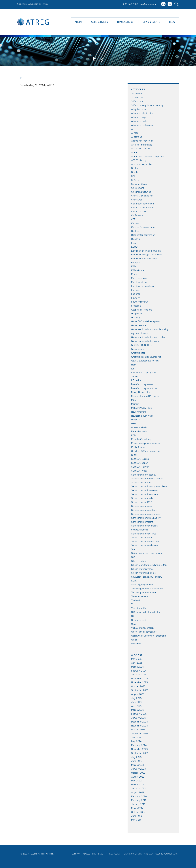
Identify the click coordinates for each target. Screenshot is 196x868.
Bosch (134, 172)
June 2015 (137, 816)
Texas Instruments (140, 596)
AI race (135, 133)
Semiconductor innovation (145, 490)
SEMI (134, 455)
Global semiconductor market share (149, 337)
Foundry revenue (140, 302)
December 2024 (139, 722)
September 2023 (140, 753)
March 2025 (138, 710)
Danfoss (135, 231)
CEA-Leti (136, 180)
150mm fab (137, 93)
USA (134, 624)
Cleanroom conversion (142, 204)
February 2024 (139, 745)
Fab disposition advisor (143, 286)
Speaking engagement (142, 584)
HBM (134, 365)
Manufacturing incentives (144, 388)
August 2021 (138, 792)
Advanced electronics (142, 113)
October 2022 (138, 773)
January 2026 (139, 674)
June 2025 (137, 702)
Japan (134, 376)
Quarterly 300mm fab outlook (146, 451)
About (78, 22)
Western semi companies (144, 632)
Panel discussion (140, 431)
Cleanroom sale (139, 211)
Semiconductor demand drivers (147, 478)
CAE (133, 176)
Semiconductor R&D (142, 502)
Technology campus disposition (147, 588)
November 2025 (139, 682)
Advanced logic (139, 117)
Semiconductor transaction (145, 541)
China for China (139, 184)
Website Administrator (167, 854)
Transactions (125, 22)
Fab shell (136, 294)
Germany (136, 317)
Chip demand (138, 188)
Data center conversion (143, 235)
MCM (134, 400)
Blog (172, 22)
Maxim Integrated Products (145, 396)
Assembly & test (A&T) (143, 148)
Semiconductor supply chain (146, 514)
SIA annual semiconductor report (148, 553)
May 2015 (136, 820)
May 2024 (136, 741)
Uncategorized (139, 620)
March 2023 (137, 765)
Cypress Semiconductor (143, 227)
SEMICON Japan (140, 463)
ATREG (135, 152)
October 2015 (138, 812)
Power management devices (146, 443)
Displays (135, 239)
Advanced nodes (140, 121)
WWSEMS (136, 643)
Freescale (136, 306)
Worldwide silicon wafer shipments (149, 636)
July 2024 (136, 737)
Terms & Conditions (132, 854)
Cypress (135, 223)
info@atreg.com (148, 4)
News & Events (151, 22)
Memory (135, 404)
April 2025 (137, 706)
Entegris (135, 262)
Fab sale (135, 290)
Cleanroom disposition (142, 207)
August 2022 (138, 777)
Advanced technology (142, 125)
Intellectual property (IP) (143, 372)
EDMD (134, 247)
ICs (133, 369)
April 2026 (137, 663)
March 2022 (138, 785)
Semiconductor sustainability (146, 518)
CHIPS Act (137, 200)
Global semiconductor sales (145, 341)
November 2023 (139, 749)
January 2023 (138, 769)
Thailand (136, 600)
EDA (133, 243)
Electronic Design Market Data (147, 254)
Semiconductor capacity (144, 475)
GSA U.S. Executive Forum (145, 361)
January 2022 (139, 788)
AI (132, 129)
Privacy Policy (113, 854)
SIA (133, 549)
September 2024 (140, 733)
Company (76, 854)
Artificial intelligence (142, 145)
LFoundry (136, 380)
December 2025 (139, 678)
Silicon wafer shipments (143, 573)
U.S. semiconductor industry (146, 612)
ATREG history (139, 160)
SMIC (134, 581)
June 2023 (137, 761)
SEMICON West (139, 471)
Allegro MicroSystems (142, 141)
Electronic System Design (144, 258)
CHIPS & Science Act (142, 196)
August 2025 (138, 694)
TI (132, 604)
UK (133, 616)
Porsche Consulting (141, 439)
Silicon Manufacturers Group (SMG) (149, 565)
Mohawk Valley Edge (141, 408)
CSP (133, 219)
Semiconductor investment (145, 494)
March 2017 (137, 808)
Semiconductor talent (142, 522)
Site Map (149, 854)
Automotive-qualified (142, 164)
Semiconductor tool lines (144, 534)
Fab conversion (139, 278)
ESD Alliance (138, 270)
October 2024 (138, 729)
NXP (134, 423)
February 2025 (139, 714)
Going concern (139, 349)
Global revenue (139, 325)
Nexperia (136, 419)
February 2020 (139, 796)
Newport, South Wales (142, 416)
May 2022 (136, 781)
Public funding (138, 447)
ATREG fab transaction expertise (148, 156)
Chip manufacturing (141, 192)
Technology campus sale (143, 592)
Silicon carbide (139, 561)
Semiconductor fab (141, 482)
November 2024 (139, 726)
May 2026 (136, 659)
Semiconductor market (143, 498)
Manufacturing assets (142, 384)
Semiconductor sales (142, 506)
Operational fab (139, 427)
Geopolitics (137, 313)
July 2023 (136, 757)
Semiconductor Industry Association (150, 486)
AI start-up (137, 137)
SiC (133, 557)
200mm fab (137, 97)
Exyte (134, 274)
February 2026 (139, 671)
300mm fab (137, 101)
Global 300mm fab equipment (146, 321)
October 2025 (138, 686)
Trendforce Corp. (140, 608)
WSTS (134, 640)
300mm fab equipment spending (147, 105)
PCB (133, 435)
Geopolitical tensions (142, 310)
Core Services (100, 22)
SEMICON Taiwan (140, 467)
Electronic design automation (146, 251)
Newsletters (89, 854)
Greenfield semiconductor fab (146, 357)
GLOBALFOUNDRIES (142, 345)
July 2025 (136, 698)
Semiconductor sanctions (144, 510)
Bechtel (135, 168)
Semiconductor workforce (144, 545)
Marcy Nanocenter (141, 392)
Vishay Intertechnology (143, 628)
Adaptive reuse (139, 109)
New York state (139, 412)
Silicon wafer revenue (142, 569)
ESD (133, 266)
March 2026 (138, 667)
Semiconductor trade (142, 537)
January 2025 (139, 718)
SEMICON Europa (140, 459)
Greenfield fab (138, 353)
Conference (137, 215)
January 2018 (138, 804)
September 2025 (140, 690)
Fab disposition (139, 282)
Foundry (135, 298)
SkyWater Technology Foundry (147, 577)
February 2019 (139, 800)
